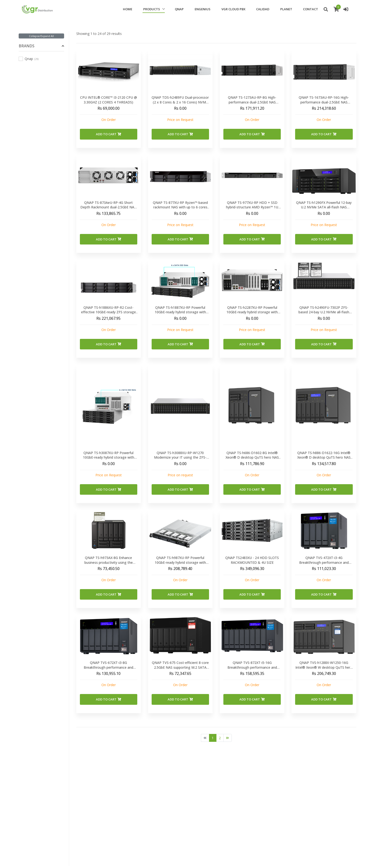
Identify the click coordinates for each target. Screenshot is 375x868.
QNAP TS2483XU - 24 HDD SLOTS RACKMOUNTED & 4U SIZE (252, 560)
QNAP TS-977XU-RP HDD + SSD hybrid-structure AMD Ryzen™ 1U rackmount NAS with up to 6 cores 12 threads (252, 210)
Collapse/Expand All (41, 36)
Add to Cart (109, 134)
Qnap (29, 59)
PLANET (286, 9)
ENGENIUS (203, 9)
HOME (128, 9)
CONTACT (311, 9)
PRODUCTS (152, 9)
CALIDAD (263, 9)
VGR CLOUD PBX (233, 9)
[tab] (41, 46)
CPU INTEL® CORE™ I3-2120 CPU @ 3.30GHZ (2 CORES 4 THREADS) (109, 100)
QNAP (179, 9)
